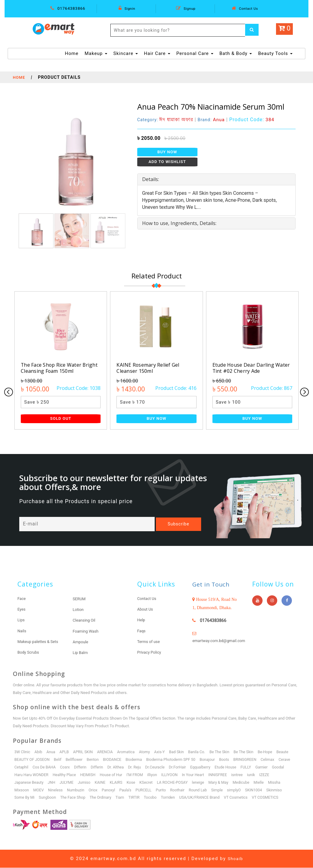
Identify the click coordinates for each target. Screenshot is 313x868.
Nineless (57, 790)
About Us (146, 610)
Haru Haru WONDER (49, 775)
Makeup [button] (96, 53)
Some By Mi (25, 798)
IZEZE (290, 775)
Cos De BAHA (62, 767)
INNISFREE (242, 775)
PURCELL (148, 790)
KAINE (103, 783)
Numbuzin (78, 790)
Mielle (267, 783)
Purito (165, 790)
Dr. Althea (135, 767)
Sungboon (49, 798)
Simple (223, 790)
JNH (53, 783)
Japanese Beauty (29, 783)
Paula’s (129, 790)
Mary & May (225, 783)
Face (22, 599)
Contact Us (245, 8)
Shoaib (235, 859)
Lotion (79, 610)
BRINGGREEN (253, 760)
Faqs (142, 631)
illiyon (174, 775)
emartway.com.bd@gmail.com (221, 641)
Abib (39, 752)
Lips (21, 620)
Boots (231, 760)
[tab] (216, 180)
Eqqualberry (223, 767)
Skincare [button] (126, 53)
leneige (204, 783)
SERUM (80, 599)
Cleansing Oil (85, 621)
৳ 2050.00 (149, 138)
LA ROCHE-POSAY (177, 783)
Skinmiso (283, 790)
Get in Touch (214, 585)
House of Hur (132, 775)
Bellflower (76, 760)
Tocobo (155, 798)
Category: (167, 120)
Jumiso (86, 783)
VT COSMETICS (274, 798)
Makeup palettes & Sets (40, 642)
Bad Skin (182, 752)
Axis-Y (164, 752)
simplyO (241, 790)
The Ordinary (104, 798)
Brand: (215, 120)
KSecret (150, 783)
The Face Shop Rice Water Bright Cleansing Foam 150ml (59, 368)
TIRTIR (138, 798)
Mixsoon (22, 790)
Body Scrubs (29, 652)
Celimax (276, 760)
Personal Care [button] (195, 53)
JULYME (68, 783)
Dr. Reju (155, 767)
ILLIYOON (192, 775)
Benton (96, 760)
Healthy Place (83, 775)
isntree (261, 775)
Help (142, 620)
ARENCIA (108, 752)
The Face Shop (75, 798)
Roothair (183, 790)
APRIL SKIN (85, 752)
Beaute (291, 752)
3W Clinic (23, 752)
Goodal (21, 775)
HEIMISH (107, 775)
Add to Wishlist (167, 162)
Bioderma (138, 760)
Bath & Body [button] (236, 53)
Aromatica (130, 752)
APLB (66, 752)
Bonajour (214, 760)
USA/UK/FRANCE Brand (206, 798)
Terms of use (150, 642)
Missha (283, 783)
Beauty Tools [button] (275, 53)
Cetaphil (38, 767)
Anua (52, 752)
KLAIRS (119, 783)
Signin (127, 8)
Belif (59, 760)
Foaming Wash (87, 631)
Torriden (173, 798)
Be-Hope (273, 752)
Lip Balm (81, 653)
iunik (276, 775)
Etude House (249, 767)
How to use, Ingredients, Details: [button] (179, 223)
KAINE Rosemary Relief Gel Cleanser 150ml (151, 368)
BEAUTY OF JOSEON (33, 760)
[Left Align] (253, 30)
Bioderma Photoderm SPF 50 (176, 760)
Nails (22, 631)
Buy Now (167, 152)
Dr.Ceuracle (176, 767)
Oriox (96, 790)
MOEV (39, 790)
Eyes (22, 610)
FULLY (270, 767)
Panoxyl (111, 790)
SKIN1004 (261, 790)
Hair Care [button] (157, 53)
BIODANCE (116, 760)
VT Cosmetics (243, 798)
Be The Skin (226, 752)
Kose (135, 783)
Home (72, 53)
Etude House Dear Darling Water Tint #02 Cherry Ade (248, 368)
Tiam (123, 798)
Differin (99, 767)
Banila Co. (203, 752)
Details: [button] (151, 179)
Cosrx (83, 767)
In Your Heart (216, 775)
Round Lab (204, 790)
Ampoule (81, 642)
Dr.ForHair (199, 767)
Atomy (149, 752)
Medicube (249, 783)
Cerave (20, 767)
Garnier (286, 767)
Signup (186, 8)
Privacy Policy (150, 652)
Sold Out (61, 418)
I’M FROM (156, 775)
